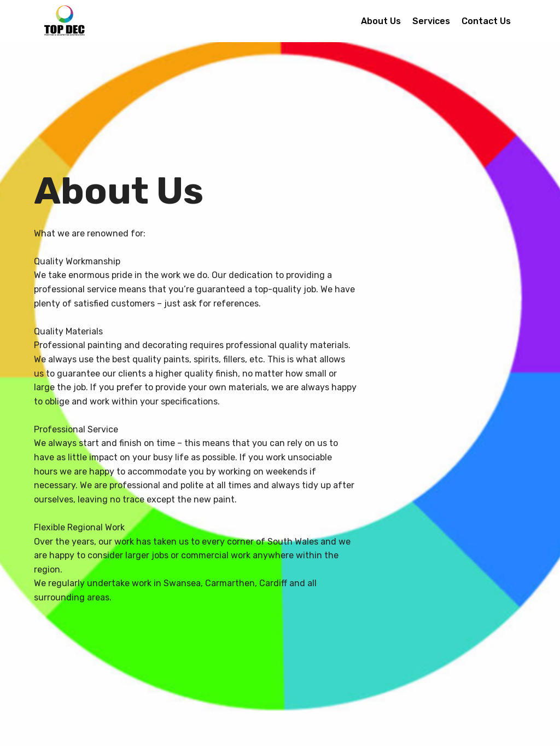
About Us (381, 21)
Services (431, 21)
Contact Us (486, 21)
